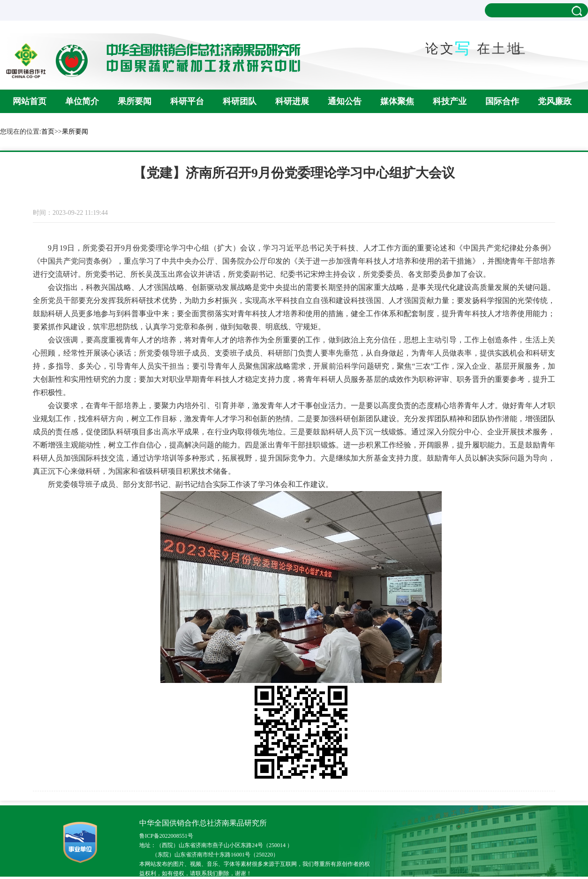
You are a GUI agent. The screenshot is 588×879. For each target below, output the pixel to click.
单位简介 (82, 101)
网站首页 (30, 101)
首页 (48, 132)
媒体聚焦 (397, 101)
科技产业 (450, 101)
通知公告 (345, 101)
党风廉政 (555, 101)
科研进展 (292, 101)
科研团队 (240, 101)
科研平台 (187, 101)
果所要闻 (135, 101)
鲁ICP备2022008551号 (166, 836)
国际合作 (502, 101)
